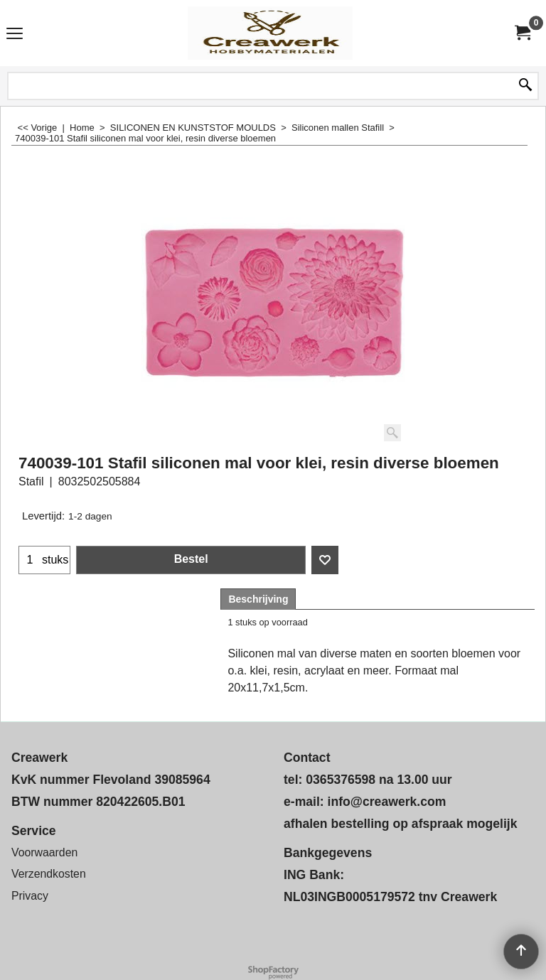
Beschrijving (258, 599)
